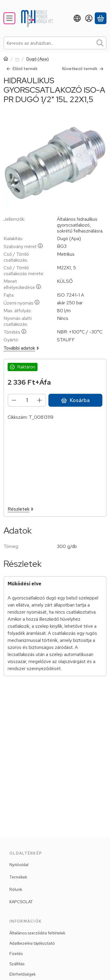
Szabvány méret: (23, 246)
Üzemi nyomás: (22, 303)
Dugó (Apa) (38, 59)
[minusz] (14, 400)
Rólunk (16, 889)
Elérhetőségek (23, 974)
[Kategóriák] (9, 18)
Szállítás (17, 964)
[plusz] (40, 400)
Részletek (21, 509)
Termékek (18, 877)
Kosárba (75, 400)
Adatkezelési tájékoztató (32, 943)
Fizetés (16, 954)
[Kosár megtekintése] (101, 18)
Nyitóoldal (19, 865)
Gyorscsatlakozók (17, 59)
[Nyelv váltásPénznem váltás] (77, 18)
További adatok (21, 348)
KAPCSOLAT (21, 902)
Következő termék (83, 69)
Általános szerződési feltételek (37, 933)
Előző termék (22, 69)
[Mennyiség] (27, 400)
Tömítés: (15, 332)
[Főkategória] (6, 59)
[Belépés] (89, 18)
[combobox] (55, 43)
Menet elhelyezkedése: (23, 284)
